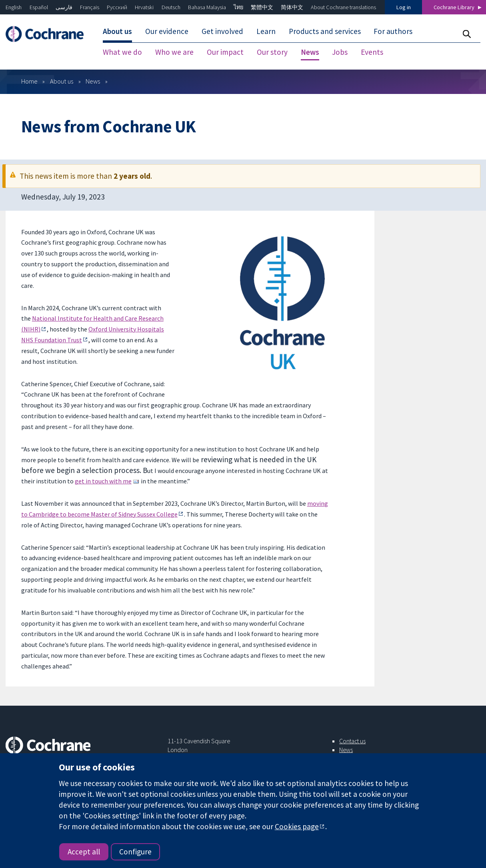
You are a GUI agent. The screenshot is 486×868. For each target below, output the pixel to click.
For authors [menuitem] (393, 31)
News (93, 81)
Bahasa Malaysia (207, 7)
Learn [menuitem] (266, 31)
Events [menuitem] (372, 52)
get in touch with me (103, 481)
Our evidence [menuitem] (167, 31)
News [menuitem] (310, 52)
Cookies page (297, 826)
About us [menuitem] (117, 31)
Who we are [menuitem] (174, 52)
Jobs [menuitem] (340, 52)
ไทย (238, 7)
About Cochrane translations (343, 7)
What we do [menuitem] (122, 52)
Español (39, 7)
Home (29, 81)
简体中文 (292, 7)
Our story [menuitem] (272, 52)
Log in (404, 7)
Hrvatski (144, 7)
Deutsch (171, 7)
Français (90, 7)
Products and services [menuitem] (325, 31)
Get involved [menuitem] (222, 31)
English (14, 7)
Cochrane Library (454, 7)
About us (62, 81)
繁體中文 (262, 7)
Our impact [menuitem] (225, 52)
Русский (117, 7)
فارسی (64, 7)
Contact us (352, 741)
